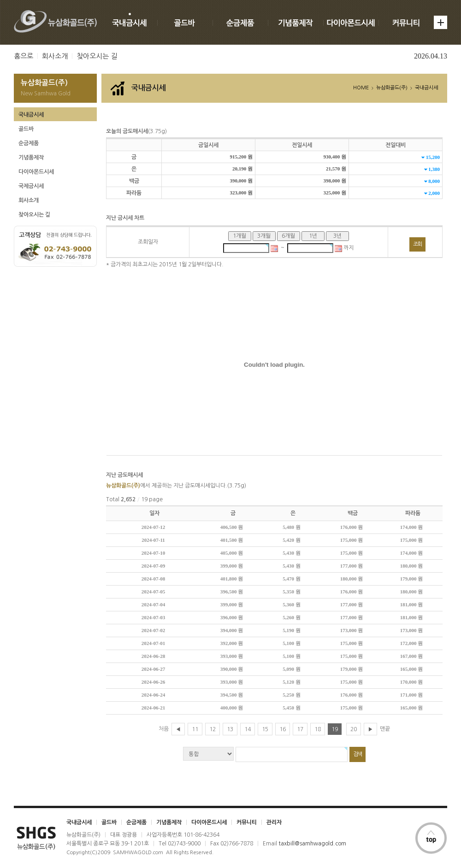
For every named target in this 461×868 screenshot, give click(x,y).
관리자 (274, 822)
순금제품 (29, 143)
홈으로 (24, 56)
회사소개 (55, 56)
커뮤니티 (247, 822)
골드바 (26, 129)
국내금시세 (31, 115)
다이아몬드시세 (36, 172)
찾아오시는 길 (97, 56)
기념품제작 (31, 158)
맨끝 (385, 729)
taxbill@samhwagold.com (312, 844)
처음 (164, 729)
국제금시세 (31, 186)
